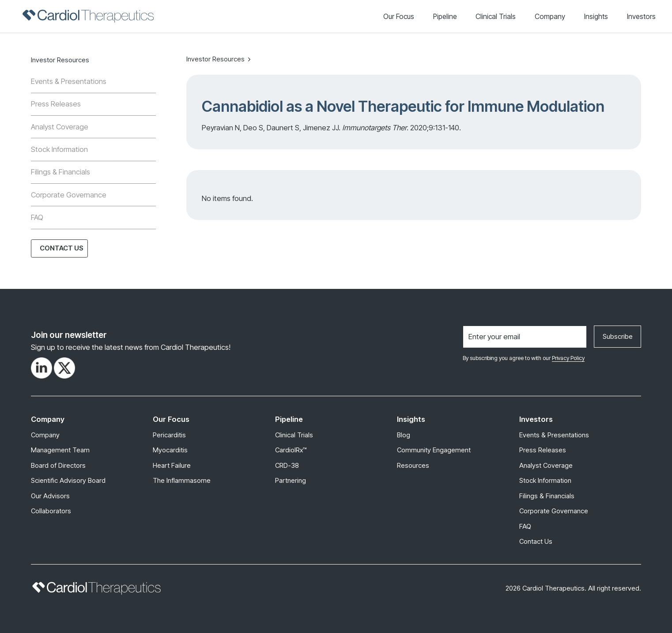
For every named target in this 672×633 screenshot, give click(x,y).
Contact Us (62, 248)
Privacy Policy (568, 358)
